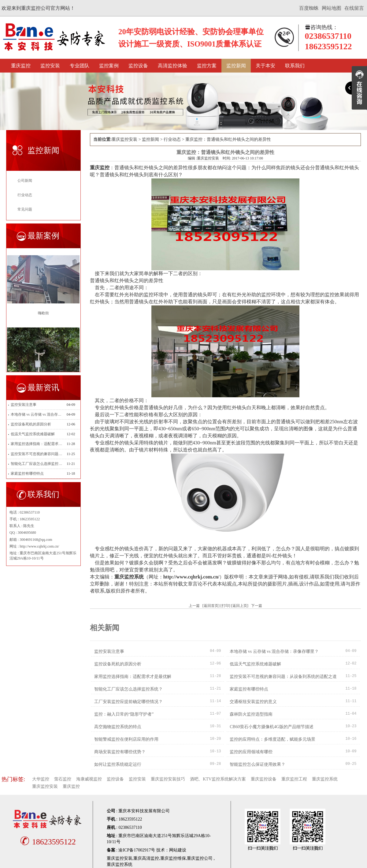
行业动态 (25, 195)
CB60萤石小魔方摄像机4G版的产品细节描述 (272, 727)
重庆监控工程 (294, 779)
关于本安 (265, 66)
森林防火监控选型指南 (251, 714)
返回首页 (211, 606)
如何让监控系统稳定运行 (118, 764)
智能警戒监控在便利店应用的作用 (126, 739)
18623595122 (47, 842)
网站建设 (178, 850)
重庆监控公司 (200, 858)
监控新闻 (236, 66)
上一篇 (194, 606)
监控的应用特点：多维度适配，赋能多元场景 (272, 739)
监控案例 (109, 66)
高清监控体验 (172, 66)
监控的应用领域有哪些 (251, 752)
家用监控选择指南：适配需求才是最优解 (36, 444)
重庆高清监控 (146, 858)
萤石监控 (63, 779)
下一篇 (257, 606)
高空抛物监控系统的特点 (118, 727)
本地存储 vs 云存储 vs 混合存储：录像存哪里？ (36, 414)
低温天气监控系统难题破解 (33, 434)
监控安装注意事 (24, 405)
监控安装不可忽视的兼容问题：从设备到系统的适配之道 (36, 454)
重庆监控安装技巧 (168, 779)
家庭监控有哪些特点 (27, 473)
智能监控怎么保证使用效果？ (258, 764)
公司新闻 (25, 181)
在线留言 (354, 8)
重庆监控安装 (124, 139)
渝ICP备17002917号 (137, 850)
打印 (225, 606)
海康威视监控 (89, 779)
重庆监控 (21, 66)
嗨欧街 (43, 313)
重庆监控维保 (173, 858)
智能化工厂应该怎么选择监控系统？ (36, 464)
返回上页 (240, 606)
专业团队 (80, 66)
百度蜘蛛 (309, 8)
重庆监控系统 (325, 779)
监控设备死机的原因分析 (31, 424)
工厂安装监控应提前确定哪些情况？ (128, 702)
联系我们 (295, 66)
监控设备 (138, 66)
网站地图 (332, 8)
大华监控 (41, 779)
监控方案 (207, 66)
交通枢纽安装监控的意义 (253, 702)
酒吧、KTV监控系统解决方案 (218, 779)
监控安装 (50, 66)
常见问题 (25, 209)
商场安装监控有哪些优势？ (120, 752)
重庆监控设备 (264, 779)
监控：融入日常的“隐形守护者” (124, 714)
